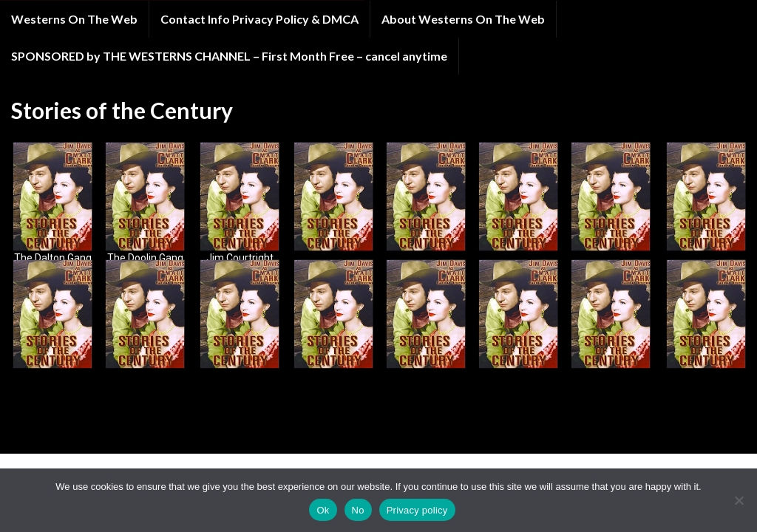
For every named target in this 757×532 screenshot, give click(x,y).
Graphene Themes (113, 436)
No (358, 510)
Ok (323, 510)
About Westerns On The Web (463, 19)
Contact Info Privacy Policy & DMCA (259, 19)
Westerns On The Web (74, 19)
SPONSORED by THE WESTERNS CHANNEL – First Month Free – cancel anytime (229, 56)
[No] (739, 500)
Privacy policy (417, 510)
